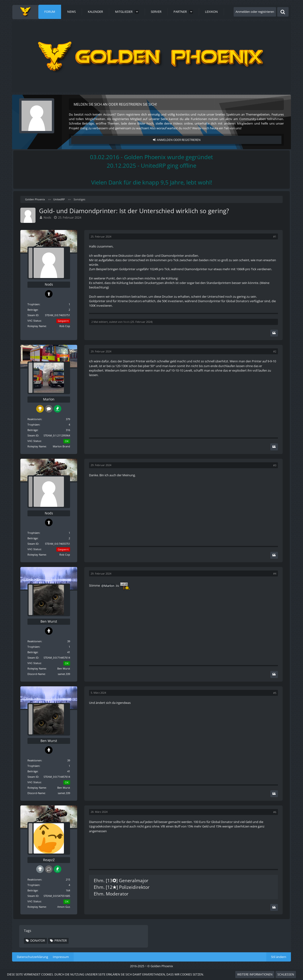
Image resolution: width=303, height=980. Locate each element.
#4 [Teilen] (275, 573)
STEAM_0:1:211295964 (57, 435)
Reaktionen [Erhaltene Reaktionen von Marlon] (34, 419)
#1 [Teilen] (275, 236)
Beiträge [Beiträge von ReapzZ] (33, 890)
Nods (47, 217)
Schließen (286, 974)
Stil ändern (279, 957)
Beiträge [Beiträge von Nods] (33, 310)
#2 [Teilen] (275, 351)
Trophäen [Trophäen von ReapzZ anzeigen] (33, 885)
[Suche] (283, 12)
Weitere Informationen (255, 974)
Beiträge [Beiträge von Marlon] (33, 430)
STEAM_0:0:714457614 (57, 658)
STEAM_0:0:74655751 (58, 315)
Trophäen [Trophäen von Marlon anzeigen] (33, 425)
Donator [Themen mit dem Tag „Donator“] (38, 940)
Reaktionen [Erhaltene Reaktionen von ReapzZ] (34, 879)
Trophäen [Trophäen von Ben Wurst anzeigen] (33, 647)
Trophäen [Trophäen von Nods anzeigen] (33, 304)
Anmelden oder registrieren (255, 12)
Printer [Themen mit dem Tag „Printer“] (61, 940)
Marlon (109, 586)
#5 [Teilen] (275, 693)
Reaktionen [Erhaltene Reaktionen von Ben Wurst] (34, 641)
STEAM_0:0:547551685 (57, 896)
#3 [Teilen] (275, 465)
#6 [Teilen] (275, 812)
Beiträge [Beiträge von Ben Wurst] (33, 652)
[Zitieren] (274, 333)
